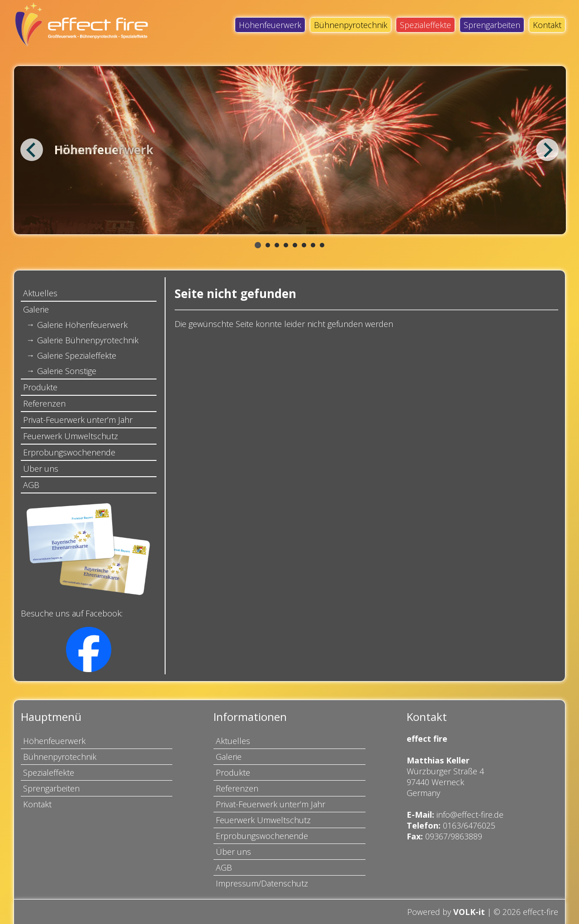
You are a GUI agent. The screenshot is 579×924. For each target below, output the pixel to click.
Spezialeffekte (425, 25)
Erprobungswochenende (69, 452)
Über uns (41, 469)
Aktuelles (40, 293)
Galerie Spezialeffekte (77, 355)
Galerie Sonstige (67, 371)
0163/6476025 (469, 825)
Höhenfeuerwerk (270, 25)
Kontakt (547, 25)
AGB (31, 485)
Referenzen (44, 403)
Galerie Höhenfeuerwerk (82, 325)
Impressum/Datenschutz (262, 883)
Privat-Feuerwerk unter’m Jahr (78, 420)
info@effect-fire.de (470, 815)
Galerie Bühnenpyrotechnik (88, 340)
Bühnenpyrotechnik (351, 25)
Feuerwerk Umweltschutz (71, 436)
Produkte (40, 387)
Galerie (36, 309)
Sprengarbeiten (492, 25)
